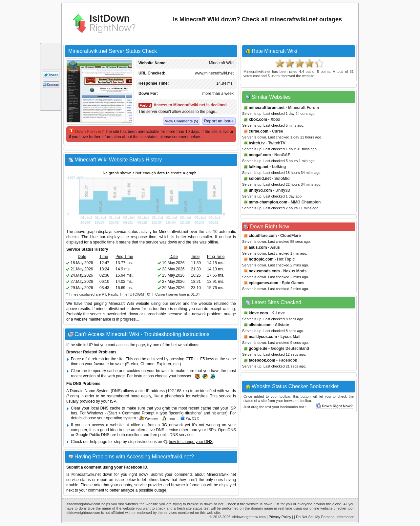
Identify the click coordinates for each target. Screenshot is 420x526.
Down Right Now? (334, 406)
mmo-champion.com (268, 202)
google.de (258, 348)
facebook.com (262, 360)
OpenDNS (227, 430)
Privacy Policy (280, 517)
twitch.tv (257, 143)
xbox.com (258, 119)
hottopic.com (261, 259)
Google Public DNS (92, 435)
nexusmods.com (264, 271)
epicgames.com (263, 283)
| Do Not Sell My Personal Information (324, 517)
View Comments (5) (182, 121)
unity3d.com (260, 190)
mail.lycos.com (263, 337)
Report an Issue (219, 121)
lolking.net (259, 167)
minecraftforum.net (267, 108)
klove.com (258, 313)
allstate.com (260, 325)
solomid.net (260, 179)
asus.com (258, 247)
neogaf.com (260, 155)
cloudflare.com (263, 236)
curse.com (259, 131)
